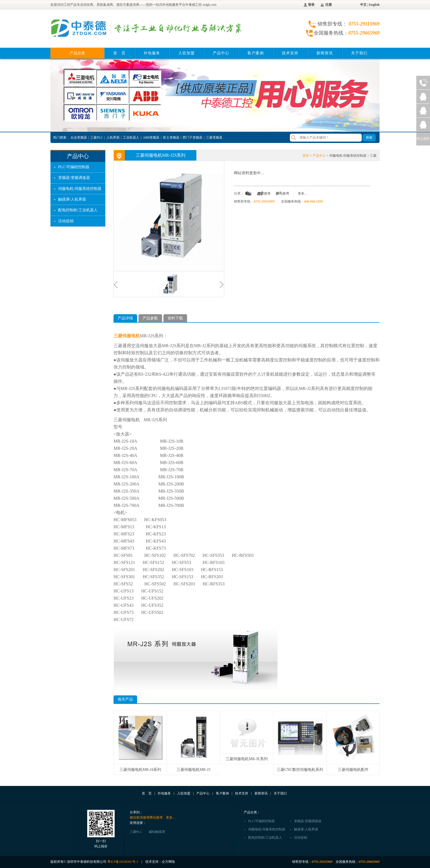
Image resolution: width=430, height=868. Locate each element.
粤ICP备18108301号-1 (123, 862)
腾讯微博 (282, 193)
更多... (302, 193)
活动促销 (66, 221)
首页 (306, 156)
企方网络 (168, 862)
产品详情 (125, 318)
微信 (248, 193)
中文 (363, 5)
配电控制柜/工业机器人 (78, 210)
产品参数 (150, 318)
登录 (311, 5)
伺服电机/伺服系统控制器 (80, 189)
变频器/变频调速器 (74, 178)
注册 (329, 5)
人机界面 (113, 137)
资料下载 (175, 318)
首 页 (119, 53)
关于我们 (359, 53)
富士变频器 (171, 137)
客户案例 (256, 53)
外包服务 (152, 53)
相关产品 (125, 699)
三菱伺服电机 (127, 336)
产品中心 (221, 53)
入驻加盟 (186, 53)
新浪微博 (264, 193)
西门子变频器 (193, 137)
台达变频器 (79, 137)
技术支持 (290, 53)
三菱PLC (97, 137)
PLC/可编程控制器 (74, 167)
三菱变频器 (214, 137)
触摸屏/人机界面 (72, 199)
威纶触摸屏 (157, 832)
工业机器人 (131, 137)
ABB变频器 (151, 137)
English (374, 5)
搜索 (369, 137)
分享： (239, 193)
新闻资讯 (325, 53)
